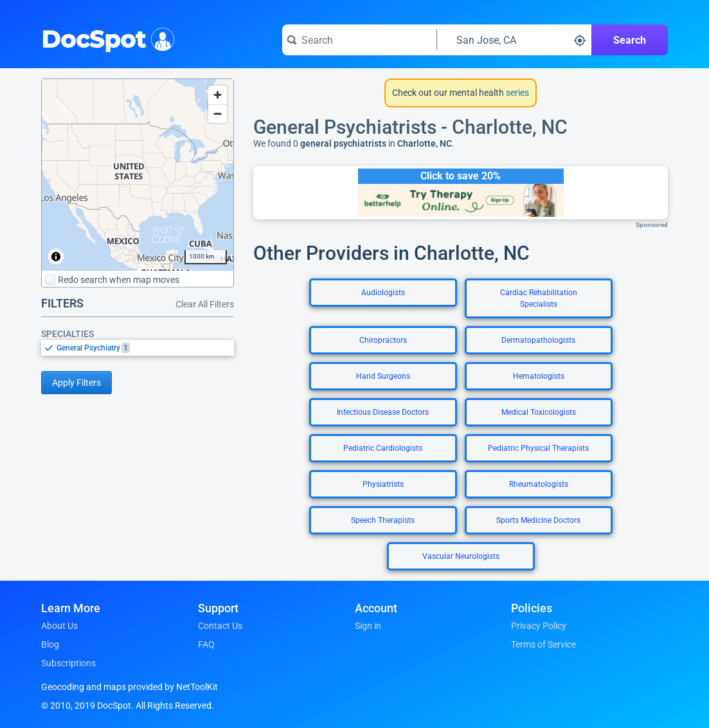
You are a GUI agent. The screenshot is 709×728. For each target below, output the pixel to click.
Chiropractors (383, 340)
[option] (145, 348)
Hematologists (539, 376)
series (516, 93)
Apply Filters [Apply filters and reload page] (76, 383)
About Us (59, 626)
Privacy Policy (539, 626)
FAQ (206, 644)
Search (630, 40)
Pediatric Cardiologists (383, 448)
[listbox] (138, 348)
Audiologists (383, 293)
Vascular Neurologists (461, 556)
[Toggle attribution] (56, 257)
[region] (138, 175)
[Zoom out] (218, 114)
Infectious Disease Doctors (383, 412)
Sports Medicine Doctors (538, 520)
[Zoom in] (218, 95)
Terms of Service (543, 644)
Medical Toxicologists (539, 412)
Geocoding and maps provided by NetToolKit (130, 687)
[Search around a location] (514, 40)
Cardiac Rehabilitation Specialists (539, 298)
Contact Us (220, 626)
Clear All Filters (205, 304)
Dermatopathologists (538, 340)
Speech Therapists (383, 520)
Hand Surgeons (383, 376)
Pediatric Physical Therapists (538, 448)
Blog (50, 644)
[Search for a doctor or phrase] (359, 40)
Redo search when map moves (112, 280)
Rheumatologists (539, 484)
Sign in (368, 626)
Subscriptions (68, 663)
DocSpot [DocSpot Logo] (105, 38)
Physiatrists (383, 484)
